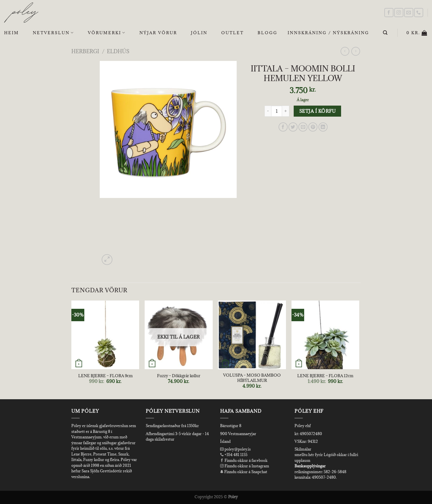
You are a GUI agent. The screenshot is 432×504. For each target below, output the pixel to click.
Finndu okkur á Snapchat (244, 472)
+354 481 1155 (236, 455)
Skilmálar (303, 449)
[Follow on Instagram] (399, 13)
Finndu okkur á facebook (244, 460)
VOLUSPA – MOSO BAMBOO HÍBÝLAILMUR (252, 378)
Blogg (268, 33)
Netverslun (53, 33)
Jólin (199, 33)
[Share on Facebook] (283, 127)
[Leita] (386, 33)
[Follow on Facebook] (389, 13)
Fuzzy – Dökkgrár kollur (179, 376)
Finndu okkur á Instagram (245, 466)
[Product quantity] (277, 111)
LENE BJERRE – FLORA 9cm (105, 376)
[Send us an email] (409, 13)
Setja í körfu (317, 111)
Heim (12, 33)
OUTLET (233, 33)
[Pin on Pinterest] (313, 127)
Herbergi (85, 51)
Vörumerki (107, 33)
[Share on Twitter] (293, 127)
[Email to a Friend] (303, 127)
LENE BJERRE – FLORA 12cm (325, 376)
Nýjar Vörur (158, 33)
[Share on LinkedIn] (323, 127)
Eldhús (118, 51)
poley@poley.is (235, 449)
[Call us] (419, 13)
